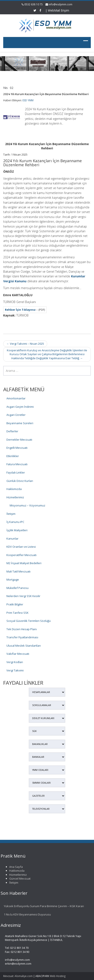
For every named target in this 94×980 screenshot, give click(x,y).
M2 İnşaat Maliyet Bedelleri (24, 563)
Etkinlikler (13, 456)
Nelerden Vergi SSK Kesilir (23, 596)
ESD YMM (28, 100)
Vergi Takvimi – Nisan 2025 (25, 344)
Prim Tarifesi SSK (17, 613)
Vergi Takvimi (15, 670)
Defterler (12, 431)
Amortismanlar (16, 398)
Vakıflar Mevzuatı (18, 654)
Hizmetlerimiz (15, 497)
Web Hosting (58, 976)
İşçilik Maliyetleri (17, 530)
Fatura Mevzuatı (17, 464)
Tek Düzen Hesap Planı (22, 629)
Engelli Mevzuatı (17, 448)
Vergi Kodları (15, 662)
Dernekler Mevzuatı (19, 440)
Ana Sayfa (14, 867)
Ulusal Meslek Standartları (24, 646)
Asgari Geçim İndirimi (20, 407)
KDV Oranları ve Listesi (21, 547)
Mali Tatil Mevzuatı (18, 571)
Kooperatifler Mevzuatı (21, 555)
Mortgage (13, 580)
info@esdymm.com (61, 4)
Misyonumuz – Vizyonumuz (27, 505)
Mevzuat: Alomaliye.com (18, 976)
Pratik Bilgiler (15, 604)
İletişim (11, 514)
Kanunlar (12, 539)
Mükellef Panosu (17, 588)
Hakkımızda (14, 489)
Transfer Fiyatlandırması (22, 637)
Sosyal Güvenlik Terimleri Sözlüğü (29, 621)
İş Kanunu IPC (15, 522)
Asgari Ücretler (16, 415)
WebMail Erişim (58, 10)
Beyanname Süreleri (20, 423)
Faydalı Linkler (16, 472)
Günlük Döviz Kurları (20, 481)
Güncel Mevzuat (18, 878)
